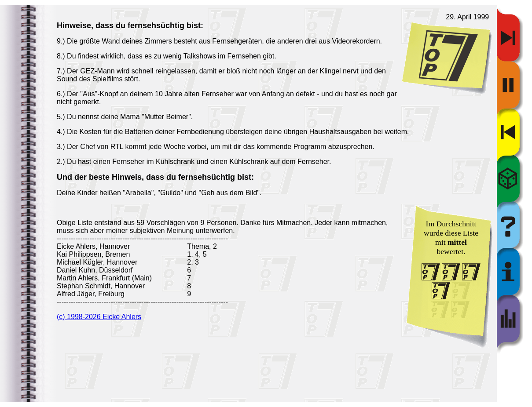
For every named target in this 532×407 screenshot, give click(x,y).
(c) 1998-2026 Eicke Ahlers (99, 317)
